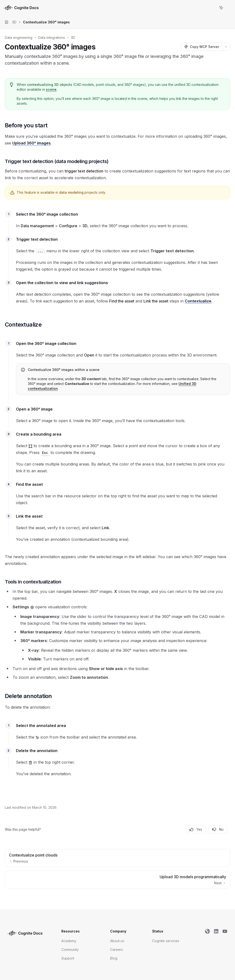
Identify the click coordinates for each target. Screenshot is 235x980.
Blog (114, 958)
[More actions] (229, 8)
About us (117, 941)
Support (68, 958)
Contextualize (198, 301)
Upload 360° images (32, 143)
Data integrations (52, 38)
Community (70, 949)
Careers (117, 949)
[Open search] (212, 8)
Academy (69, 941)
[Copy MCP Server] (201, 47)
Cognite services (166, 941)
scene (51, 89)
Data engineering (19, 38)
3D (73, 38)
